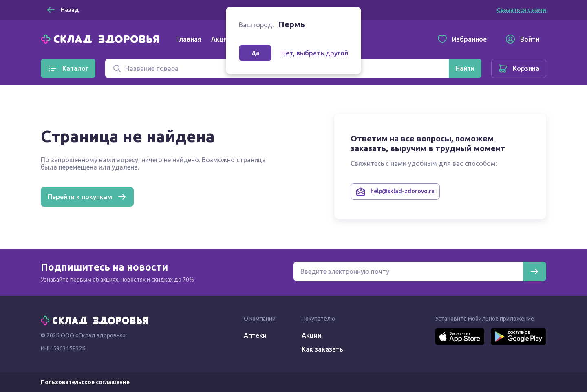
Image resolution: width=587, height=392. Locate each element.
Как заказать (322, 349)
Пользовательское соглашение (85, 382)
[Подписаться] (534, 271)
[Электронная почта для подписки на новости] (408, 271)
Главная (189, 39)
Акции (221, 39)
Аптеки (255, 335)
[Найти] (465, 68)
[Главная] (102, 38)
